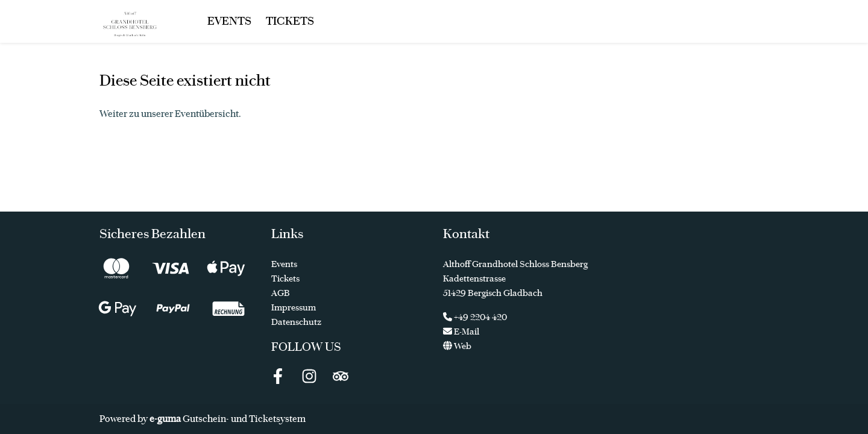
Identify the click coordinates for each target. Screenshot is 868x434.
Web (457, 346)
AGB (281, 293)
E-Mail (461, 332)
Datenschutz (296, 322)
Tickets (290, 21)
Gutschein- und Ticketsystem (228, 419)
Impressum (294, 307)
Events (229, 21)
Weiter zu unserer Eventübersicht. (170, 114)
